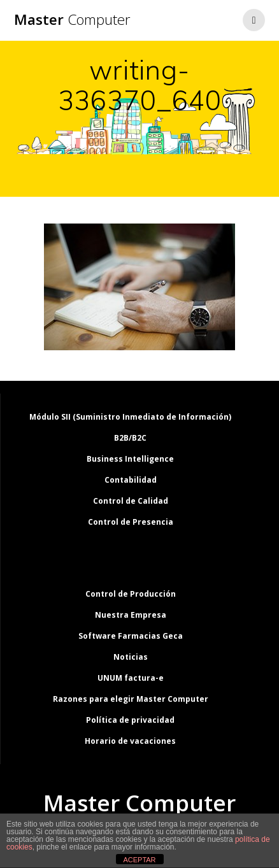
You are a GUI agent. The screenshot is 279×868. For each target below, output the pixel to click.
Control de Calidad (131, 501)
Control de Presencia (131, 522)
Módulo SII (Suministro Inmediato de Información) (130, 417)
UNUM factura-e (131, 678)
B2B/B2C (130, 438)
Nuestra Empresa (131, 615)
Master (72, 20)
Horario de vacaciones (130, 741)
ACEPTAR (139, 860)
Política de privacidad (130, 720)
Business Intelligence (130, 459)
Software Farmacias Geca (131, 636)
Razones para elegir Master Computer (131, 699)
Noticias (131, 657)
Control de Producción (131, 594)
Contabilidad (131, 480)
